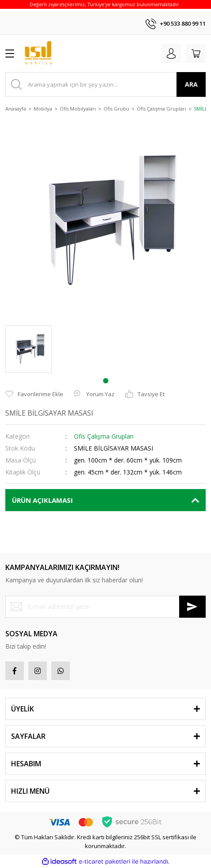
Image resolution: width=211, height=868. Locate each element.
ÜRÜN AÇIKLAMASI (42, 500)
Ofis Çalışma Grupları (104, 436)
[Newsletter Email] (105, 607)
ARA (191, 84)
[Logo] (38, 54)
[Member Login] (171, 54)
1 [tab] (106, 381)
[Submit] (192, 607)
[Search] (105, 84)
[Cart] (196, 54)
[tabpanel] (29, 349)
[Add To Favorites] (34, 394)
